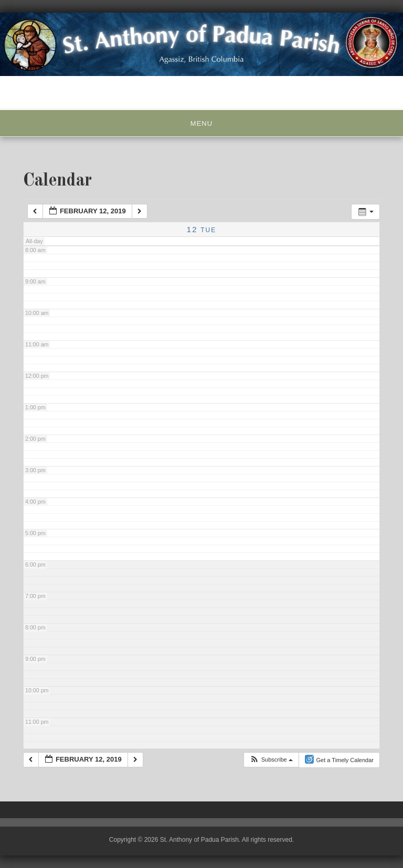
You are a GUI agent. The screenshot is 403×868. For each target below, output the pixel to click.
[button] (271, 760)
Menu (201, 123)
